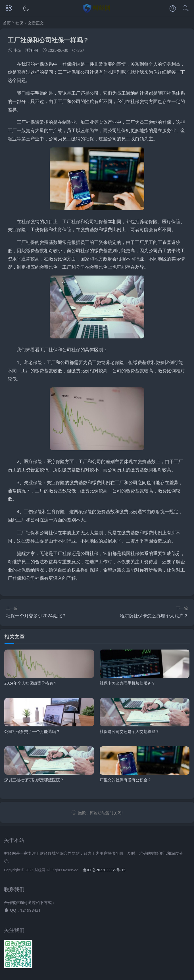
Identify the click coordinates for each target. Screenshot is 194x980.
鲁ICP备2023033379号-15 (104, 870)
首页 (7, 23)
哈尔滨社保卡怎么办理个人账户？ (154, 616)
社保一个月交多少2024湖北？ (36, 616)
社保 (19, 23)
